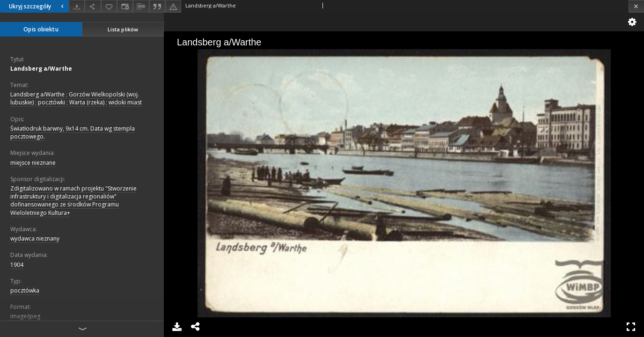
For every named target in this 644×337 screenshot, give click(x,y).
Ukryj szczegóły (37, 6)
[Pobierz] (77, 6)
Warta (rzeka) (87, 102)
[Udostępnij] (93, 6)
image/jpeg (25, 316)
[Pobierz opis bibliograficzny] (141, 7)
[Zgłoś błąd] (173, 6)
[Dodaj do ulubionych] (109, 6)
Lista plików (123, 29)
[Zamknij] (636, 6)
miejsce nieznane (33, 163)
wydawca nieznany (35, 238)
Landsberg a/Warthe (41, 69)
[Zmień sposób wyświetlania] (125, 6)
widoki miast (125, 102)
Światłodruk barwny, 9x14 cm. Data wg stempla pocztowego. (73, 132)
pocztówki (51, 102)
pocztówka (25, 290)
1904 (17, 265)
